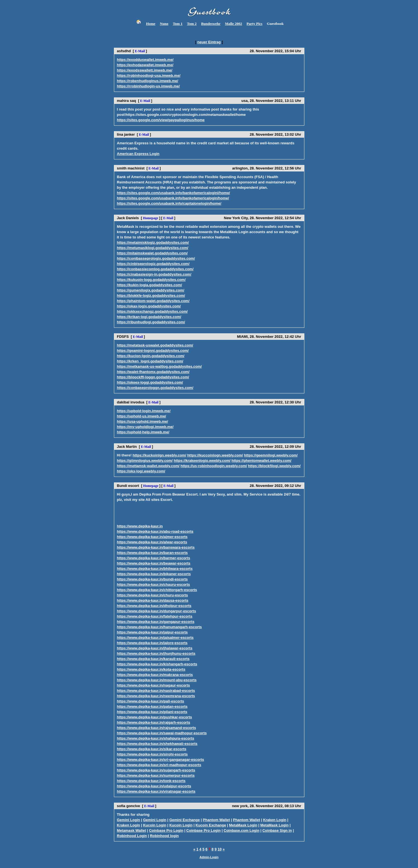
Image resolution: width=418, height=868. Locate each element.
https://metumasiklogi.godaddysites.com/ (153, 248)
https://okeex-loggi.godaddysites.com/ (150, 382)
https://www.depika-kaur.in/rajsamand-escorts (157, 728)
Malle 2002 (234, 24)
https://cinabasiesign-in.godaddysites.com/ (154, 274)
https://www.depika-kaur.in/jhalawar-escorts (155, 648)
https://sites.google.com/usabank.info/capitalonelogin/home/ (169, 203)
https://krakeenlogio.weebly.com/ (202, 461)
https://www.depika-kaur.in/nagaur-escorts (154, 685)
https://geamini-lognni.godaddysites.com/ (153, 351)
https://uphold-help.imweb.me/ (143, 432)
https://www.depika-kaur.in (140, 526)
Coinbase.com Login (242, 830)
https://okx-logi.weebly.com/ (141, 471)
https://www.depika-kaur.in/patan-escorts (152, 706)
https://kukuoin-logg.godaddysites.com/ (151, 280)
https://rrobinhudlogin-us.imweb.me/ (148, 86)
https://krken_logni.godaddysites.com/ (150, 361)
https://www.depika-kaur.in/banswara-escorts (156, 547)
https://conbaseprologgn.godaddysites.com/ (155, 388)
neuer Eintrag (209, 42)
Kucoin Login (155, 825)
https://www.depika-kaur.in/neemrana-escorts (156, 696)
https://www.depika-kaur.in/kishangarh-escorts (157, 664)
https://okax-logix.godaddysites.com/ (149, 306)
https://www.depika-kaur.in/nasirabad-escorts (156, 691)
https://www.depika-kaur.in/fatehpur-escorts (155, 616)
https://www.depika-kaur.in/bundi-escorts (152, 579)
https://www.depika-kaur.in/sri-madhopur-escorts (159, 765)
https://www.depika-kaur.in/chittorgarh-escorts (157, 590)
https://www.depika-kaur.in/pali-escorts (151, 701)
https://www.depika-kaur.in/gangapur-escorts (156, 622)
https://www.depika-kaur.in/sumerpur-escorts (156, 775)
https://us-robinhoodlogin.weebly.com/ (214, 466)
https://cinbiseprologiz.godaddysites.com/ (153, 264)
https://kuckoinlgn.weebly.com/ (159, 455)
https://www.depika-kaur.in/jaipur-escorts (152, 632)
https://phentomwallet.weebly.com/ (261, 461)
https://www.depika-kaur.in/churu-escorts (153, 595)
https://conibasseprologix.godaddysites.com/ (156, 258)
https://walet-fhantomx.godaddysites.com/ (153, 372)
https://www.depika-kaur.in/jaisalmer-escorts (155, 638)
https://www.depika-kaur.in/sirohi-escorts (152, 754)
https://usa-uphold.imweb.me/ (143, 421)
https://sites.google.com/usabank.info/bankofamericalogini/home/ (174, 193)
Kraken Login (275, 820)
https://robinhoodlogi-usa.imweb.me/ (149, 76)
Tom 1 (178, 24)
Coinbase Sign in (277, 830)
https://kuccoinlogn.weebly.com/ (215, 455)
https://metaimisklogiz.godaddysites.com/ (153, 242)
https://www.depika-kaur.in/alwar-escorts (152, 542)
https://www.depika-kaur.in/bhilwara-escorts (155, 569)
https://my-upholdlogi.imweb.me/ (145, 427)
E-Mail (140, 51)
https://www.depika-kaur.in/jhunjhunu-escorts (156, 653)
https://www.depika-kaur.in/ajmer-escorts (152, 537)
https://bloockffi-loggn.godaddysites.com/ (153, 377)
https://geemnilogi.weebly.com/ (271, 455)
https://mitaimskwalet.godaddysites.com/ (152, 253)
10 (219, 849)
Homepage (151, 218)
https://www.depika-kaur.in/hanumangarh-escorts (159, 627)
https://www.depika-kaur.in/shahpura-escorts (156, 738)
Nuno (164, 24)
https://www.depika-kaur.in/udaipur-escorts (154, 786)
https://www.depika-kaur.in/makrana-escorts (155, 675)
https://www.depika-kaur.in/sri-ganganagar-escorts (161, 760)
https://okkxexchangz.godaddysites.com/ (152, 311)
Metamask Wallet (132, 830)
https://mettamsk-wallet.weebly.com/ (148, 466)
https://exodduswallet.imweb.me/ (145, 60)
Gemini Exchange (184, 820)
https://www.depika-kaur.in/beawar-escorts (154, 563)
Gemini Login (129, 820)
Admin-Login (209, 857)
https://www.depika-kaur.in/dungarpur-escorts (157, 611)
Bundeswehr (211, 24)
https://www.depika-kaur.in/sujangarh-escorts (156, 770)
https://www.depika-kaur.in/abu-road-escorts (155, 531)
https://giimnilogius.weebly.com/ (145, 461)
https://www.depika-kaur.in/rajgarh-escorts (154, 722)
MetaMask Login (243, 825)
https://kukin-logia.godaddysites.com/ (150, 285)
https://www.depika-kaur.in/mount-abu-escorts (157, 680)
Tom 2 (192, 24)
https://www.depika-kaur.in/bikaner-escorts (154, 574)
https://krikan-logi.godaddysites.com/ (149, 317)
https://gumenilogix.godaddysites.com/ (151, 290)
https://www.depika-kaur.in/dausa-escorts (153, 600)
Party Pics (255, 24)
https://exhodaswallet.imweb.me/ (145, 65)
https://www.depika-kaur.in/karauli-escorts (153, 659)
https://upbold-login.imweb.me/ (144, 411)
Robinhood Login (132, 836)
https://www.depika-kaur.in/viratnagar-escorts (156, 791)
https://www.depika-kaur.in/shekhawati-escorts (157, 744)
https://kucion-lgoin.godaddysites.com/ (151, 356)
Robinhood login (164, 836)
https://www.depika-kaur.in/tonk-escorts (151, 781)
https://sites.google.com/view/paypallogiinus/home (161, 120)
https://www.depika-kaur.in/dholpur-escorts (154, 606)
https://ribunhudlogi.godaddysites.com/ (151, 322)
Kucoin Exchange (211, 825)
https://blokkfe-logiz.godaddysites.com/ (151, 296)
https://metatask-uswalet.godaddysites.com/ (155, 345)
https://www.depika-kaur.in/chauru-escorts (154, 584)
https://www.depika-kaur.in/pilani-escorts (152, 712)
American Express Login (138, 154)
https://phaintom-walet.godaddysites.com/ (153, 301)
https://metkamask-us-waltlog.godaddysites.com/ (159, 366)
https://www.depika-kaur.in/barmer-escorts (154, 558)
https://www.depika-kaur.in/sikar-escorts (152, 749)
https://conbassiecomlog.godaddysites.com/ (155, 269)
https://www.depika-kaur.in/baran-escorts (152, 553)
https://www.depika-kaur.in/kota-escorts (151, 669)
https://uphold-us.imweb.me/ (142, 416)
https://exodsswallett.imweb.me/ (145, 70)
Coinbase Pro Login (166, 830)
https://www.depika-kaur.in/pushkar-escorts (155, 717)
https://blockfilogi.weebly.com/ (274, 466)
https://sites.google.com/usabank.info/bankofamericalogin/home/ (173, 198)
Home (151, 24)
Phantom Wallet (216, 820)
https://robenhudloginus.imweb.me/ (148, 81)
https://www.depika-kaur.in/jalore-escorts (152, 643)
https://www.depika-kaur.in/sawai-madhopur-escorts (162, 733)
